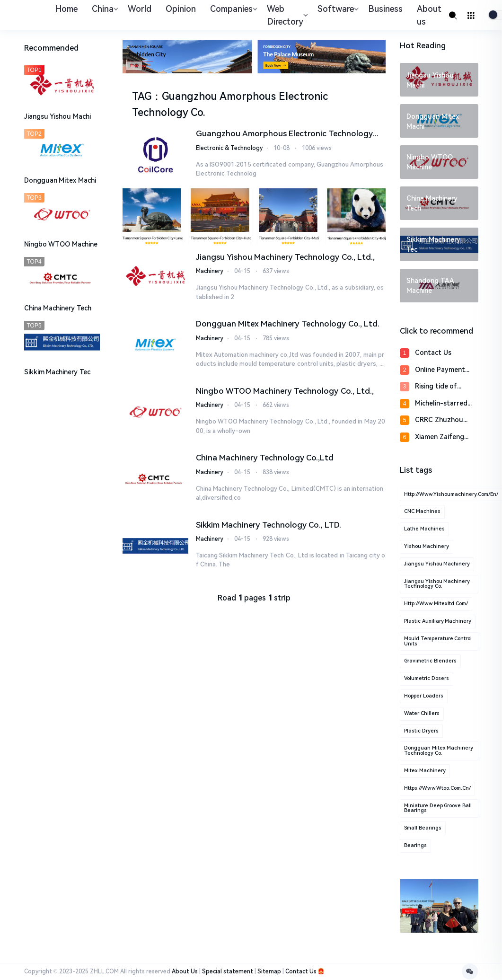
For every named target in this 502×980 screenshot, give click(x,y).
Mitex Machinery (425, 771)
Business (385, 9)
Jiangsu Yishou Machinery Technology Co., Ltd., (285, 256)
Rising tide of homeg (436, 387)
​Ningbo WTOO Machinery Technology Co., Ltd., (285, 390)
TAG (142, 96)
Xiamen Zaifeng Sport (440, 437)
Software (337, 9)
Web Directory (286, 15)
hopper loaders (424, 696)
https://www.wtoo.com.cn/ (437, 788)
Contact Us (433, 353)
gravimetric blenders (430, 661)
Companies (233, 9)
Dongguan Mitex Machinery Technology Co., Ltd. (288, 323)
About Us (185, 971)
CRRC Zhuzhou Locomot (439, 420)
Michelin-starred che (441, 404)
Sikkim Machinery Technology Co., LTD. (269, 524)
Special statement (228, 971)
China (104, 9)
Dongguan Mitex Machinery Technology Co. (439, 750)
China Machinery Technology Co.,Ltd (265, 457)
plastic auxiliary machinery (438, 621)
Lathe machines (424, 529)
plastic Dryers (421, 731)
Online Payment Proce (440, 370)
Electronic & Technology (229, 148)
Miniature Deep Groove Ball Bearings (438, 808)
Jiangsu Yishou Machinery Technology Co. (437, 584)
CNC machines (422, 511)
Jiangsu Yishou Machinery (437, 564)
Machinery (210, 271)
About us (429, 15)
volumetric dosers (427, 678)
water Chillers (422, 713)
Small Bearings (423, 828)
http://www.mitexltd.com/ (436, 604)
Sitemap (269, 971)
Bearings (415, 845)
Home (66, 9)
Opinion (181, 9)
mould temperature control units (438, 641)
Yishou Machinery (427, 546)
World (140, 9)
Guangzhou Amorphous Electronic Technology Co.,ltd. (285, 134)
